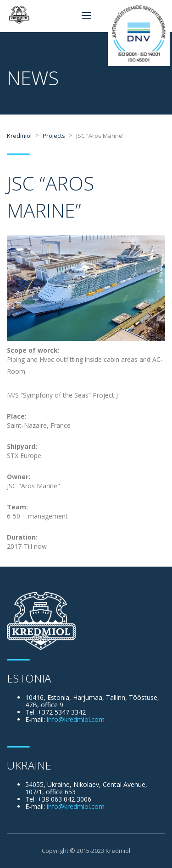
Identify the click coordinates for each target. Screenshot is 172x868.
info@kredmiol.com (76, 719)
